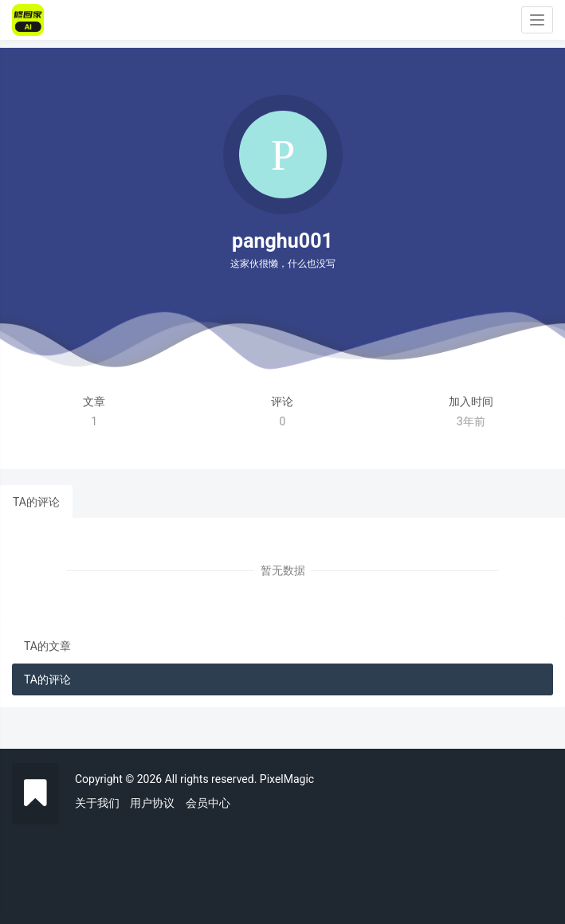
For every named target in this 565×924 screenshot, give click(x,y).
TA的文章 (47, 646)
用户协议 (152, 803)
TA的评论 (36, 502)
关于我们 (97, 803)
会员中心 (208, 803)
